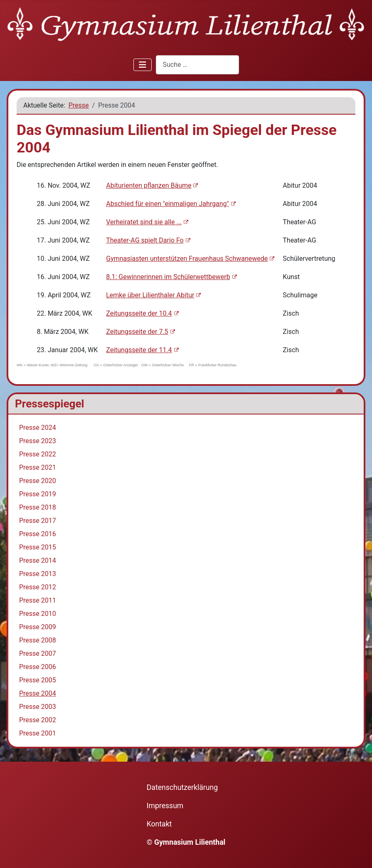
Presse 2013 (38, 574)
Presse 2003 (38, 707)
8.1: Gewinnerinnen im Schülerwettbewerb (171, 277)
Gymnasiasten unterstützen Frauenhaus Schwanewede (190, 259)
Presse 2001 (38, 733)
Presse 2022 (38, 454)
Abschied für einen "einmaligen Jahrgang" (171, 204)
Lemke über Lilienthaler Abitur (153, 295)
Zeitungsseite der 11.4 (142, 350)
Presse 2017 (38, 521)
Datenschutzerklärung (182, 787)
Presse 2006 (38, 667)
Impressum (165, 806)
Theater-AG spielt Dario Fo (148, 240)
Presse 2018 (38, 507)
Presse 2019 (38, 494)
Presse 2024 (38, 428)
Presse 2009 (38, 627)
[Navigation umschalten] (143, 65)
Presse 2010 (38, 614)
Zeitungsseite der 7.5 (140, 332)
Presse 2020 (38, 481)
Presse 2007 (38, 653)
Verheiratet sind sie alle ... (147, 222)
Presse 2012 (38, 587)
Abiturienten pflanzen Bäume (152, 185)
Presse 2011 (38, 600)
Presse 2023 (38, 441)
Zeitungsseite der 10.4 (142, 313)
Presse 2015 (38, 547)
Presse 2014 (38, 560)
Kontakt (159, 824)
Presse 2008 (38, 640)
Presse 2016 (38, 534)
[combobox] (197, 65)
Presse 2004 (38, 693)
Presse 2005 (38, 680)
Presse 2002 (38, 720)
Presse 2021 (38, 467)
